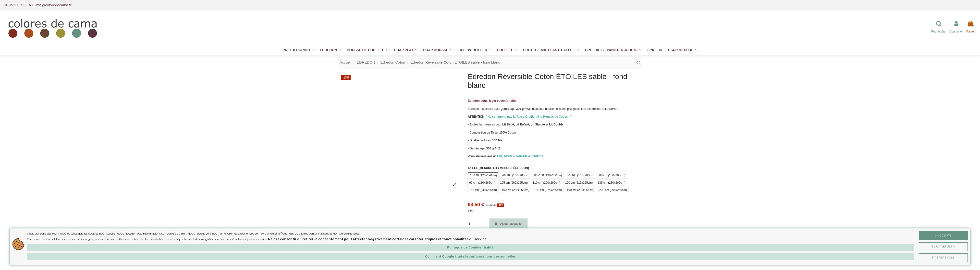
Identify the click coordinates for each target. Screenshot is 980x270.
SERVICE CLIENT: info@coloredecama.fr (38, 5)
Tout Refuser (943, 246)
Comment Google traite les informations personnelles (470, 256)
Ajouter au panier (508, 224)
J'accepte (943, 235)
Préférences (943, 257)
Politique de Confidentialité (470, 247)
